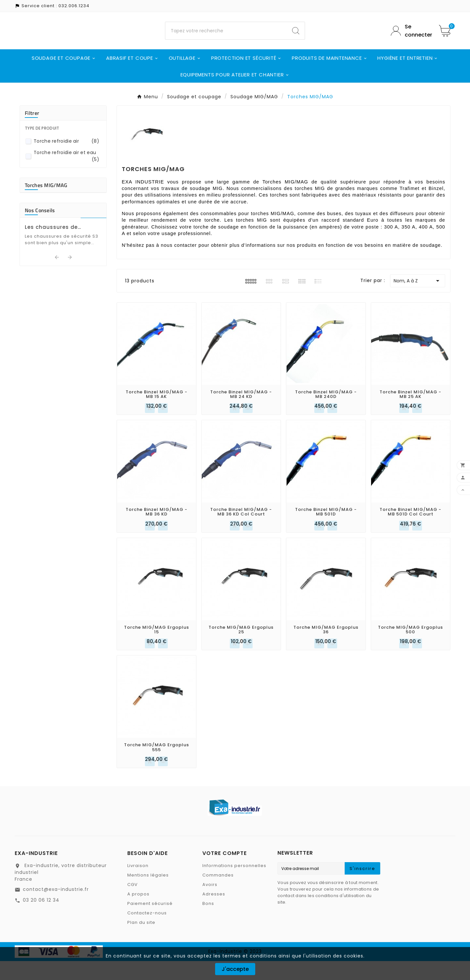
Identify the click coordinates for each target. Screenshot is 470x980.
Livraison (138, 885)
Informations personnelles (234, 885)
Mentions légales (148, 894)
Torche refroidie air (66, 160)
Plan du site (141, 941)
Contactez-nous (147, 932)
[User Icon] (410, 40)
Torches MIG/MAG (46, 204)
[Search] (296, 40)
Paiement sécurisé (150, 922)
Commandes (218, 894)
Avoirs (210, 903)
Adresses (214, 913)
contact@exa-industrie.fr (56, 908)
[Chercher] (226, 40)
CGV (133, 903)
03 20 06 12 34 (41, 919)
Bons (208, 922)
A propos (138, 913)
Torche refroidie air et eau (66, 175)
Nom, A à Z (418, 300)
